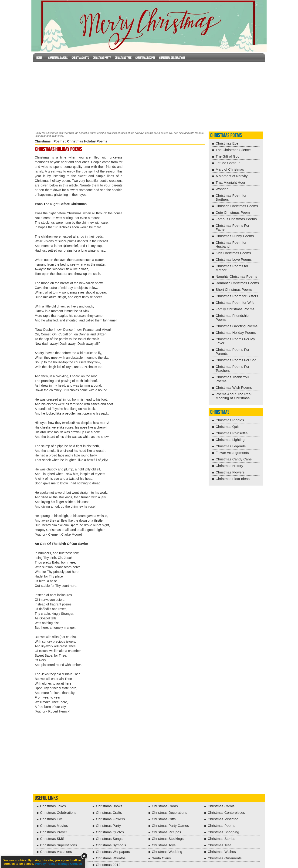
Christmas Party (102, 58)
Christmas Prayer (54, 832)
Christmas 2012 (108, 865)
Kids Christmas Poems (233, 253)
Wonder (222, 189)
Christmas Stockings (168, 839)
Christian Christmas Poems (237, 206)
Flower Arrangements (232, 453)
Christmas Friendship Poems (232, 317)
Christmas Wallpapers (113, 852)
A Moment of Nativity (232, 176)
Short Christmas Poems (234, 289)
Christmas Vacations (56, 852)
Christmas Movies (54, 826)
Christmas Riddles (230, 420)
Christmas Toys (164, 845)
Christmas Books (109, 806)
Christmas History (229, 466)
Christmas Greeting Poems (237, 326)
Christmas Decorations (169, 812)
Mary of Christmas (230, 169)
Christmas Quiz (228, 427)
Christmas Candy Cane (234, 459)
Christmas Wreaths (111, 858)
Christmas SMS (52, 839)
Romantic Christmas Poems (237, 283)
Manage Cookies (70, 864)
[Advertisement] (149, 96)
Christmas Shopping (223, 832)
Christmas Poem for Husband (231, 244)
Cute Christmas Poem (233, 212)
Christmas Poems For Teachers (232, 368)
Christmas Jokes (53, 806)
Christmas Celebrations (172, 58)
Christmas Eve (227, 143)
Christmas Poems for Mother (232, 268)
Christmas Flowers (230, 472)
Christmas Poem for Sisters (237, 296)
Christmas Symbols (111, 845)
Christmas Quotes (110, 832)
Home (39, 58)
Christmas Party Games (170, 826)
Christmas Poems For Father (232, 227)
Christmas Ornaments (225, 858)
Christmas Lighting (230, 440)
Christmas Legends (231, 446)
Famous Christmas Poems (236, 219)
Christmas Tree (123, 58)
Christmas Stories (221, 839)
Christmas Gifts (80, 58)
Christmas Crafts (109, 812)
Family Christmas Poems (235, 309)
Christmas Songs (109, 839)
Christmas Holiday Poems (236, 333)
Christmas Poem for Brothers (231, 197)
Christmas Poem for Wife (235, 302)
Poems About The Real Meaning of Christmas (234, 396)
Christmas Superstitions (58, 845)
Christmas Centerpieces (226, 812)
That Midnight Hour (230, 182)
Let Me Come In (228, 163)
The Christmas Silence (233, 150)
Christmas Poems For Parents (232, 351)
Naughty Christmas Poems (236, 276)
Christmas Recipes (145, 58)
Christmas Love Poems (234, 259)
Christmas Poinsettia (232, 433)
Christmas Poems (226, 135)
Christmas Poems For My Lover (235, 341)
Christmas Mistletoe (223, 819)
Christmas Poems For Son (236, 360)
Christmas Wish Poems (234, 387)
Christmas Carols (58, 58)
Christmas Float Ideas (233, 479)
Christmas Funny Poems (235, 236)
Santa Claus (161, 858)
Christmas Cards (165, 806)
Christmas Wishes (222, 852)
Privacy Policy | (46, 864)
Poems (59, 141)
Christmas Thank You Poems (232, 379)
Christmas (43, 141)
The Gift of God (228, 156)
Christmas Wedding (167, 852)
